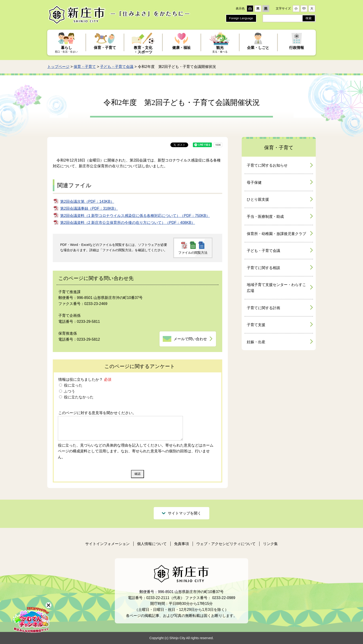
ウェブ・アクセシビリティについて (226, 544)
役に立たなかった (78, 397)
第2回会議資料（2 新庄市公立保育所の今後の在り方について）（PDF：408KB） (128, 223)
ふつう (69, 391)
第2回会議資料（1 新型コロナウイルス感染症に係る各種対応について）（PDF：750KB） (135, 216)
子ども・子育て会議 (117, 67)
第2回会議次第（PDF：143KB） (87, 201)
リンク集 (270, 544)
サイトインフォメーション (107, 544)
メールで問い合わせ (190, 339)
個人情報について (152, 544)
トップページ (58, 67)
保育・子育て (85, 67)
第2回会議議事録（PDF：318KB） (89, 208)
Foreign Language (241, 18)
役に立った (72, 385)
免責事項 (181, 544)
